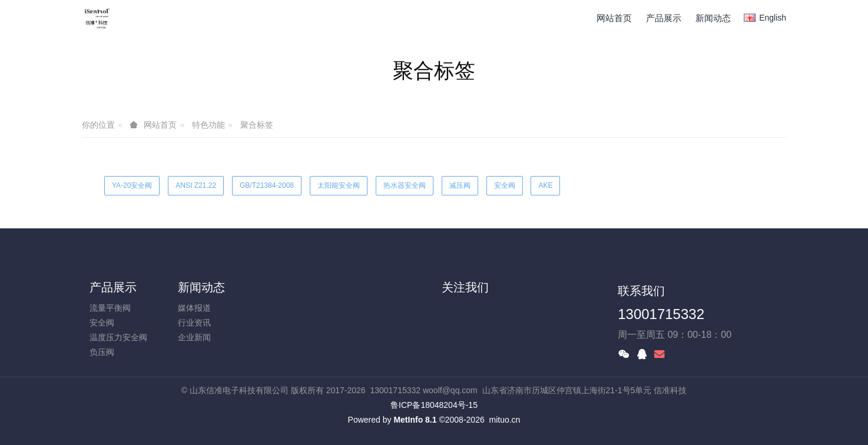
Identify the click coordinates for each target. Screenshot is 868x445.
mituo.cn (504, 420)
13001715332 (661, 314)
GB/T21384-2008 (267, 185)
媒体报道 (194, 308)
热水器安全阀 (405, 185)
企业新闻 (194, 337)
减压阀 (460, 185)
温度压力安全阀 (118, 337)
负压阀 (102, 352)
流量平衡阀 (110, 308)
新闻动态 (201, 287)
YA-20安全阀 (132, 185)
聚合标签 (257, 125)
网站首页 (614, 18)
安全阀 (505, 185)
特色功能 (208, 125)
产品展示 (113, 287)
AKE (545, 185)
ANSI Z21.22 (196, 185)
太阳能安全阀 (339, 185)
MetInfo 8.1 (415, 420)
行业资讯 (194, 323)
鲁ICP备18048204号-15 (434, 405)
